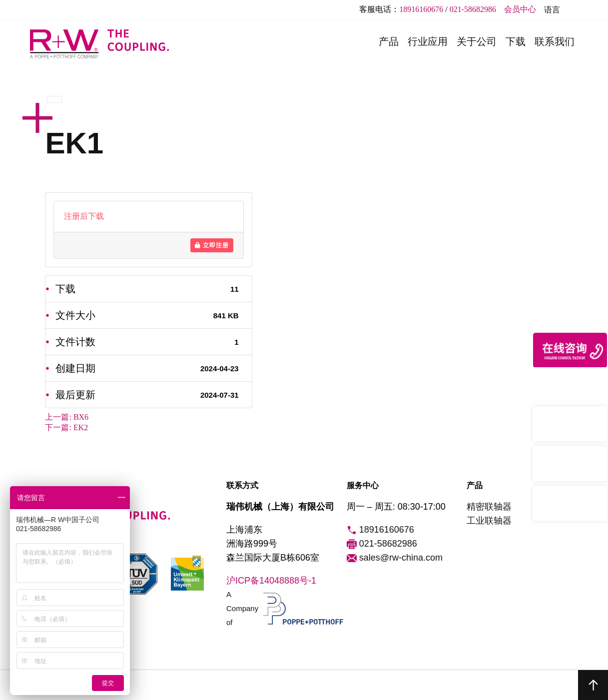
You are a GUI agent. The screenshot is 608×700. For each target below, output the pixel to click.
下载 (516, 41)
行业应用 (428, 41)
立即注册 (212, 245)
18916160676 (421, 9)
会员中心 (520, 9)
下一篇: (66, 427)
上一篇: (67, 417)
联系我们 (555, 41)
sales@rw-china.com (395, 558)
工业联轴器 (489, 521)
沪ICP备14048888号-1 (271, 581)
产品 (389, 41)
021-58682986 (473, 9)
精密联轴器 (489, 507)
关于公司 (477, 41)
